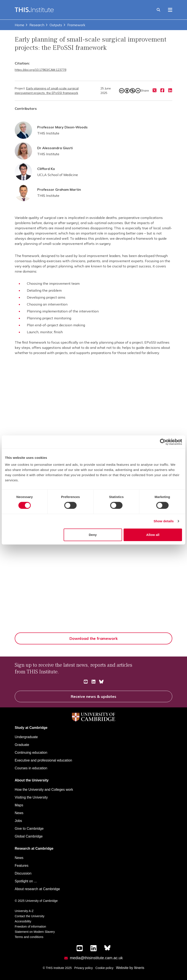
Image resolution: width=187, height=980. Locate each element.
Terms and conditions (29, 937)
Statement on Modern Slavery (35, 932)
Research (35, 25)
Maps (19, 805)
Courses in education (31, 768)
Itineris (139, 968)
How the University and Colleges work (44, 790)
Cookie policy (104, 968)
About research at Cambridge (37, 889)
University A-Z (24, 911)
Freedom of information (30, 927)
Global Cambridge (29, 836)
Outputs (54, 25)
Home (19, 25)
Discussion (23, 873)
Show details (164, 521)
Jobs (18, 821)
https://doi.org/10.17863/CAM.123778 (40, 70)
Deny (93, 535)
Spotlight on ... (26, 881)
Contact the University (30, 916)
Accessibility (23, 921)
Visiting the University (31, 797)
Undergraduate (26, 737)
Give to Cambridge (29, 829)
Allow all (153, 535)
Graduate (22, 745)
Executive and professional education (43, 760)
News (19, 813)
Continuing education (31, 753)
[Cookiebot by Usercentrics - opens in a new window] (163, 442)
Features (22, 866)
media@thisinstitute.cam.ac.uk (96, 958)
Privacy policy (84, 968)
